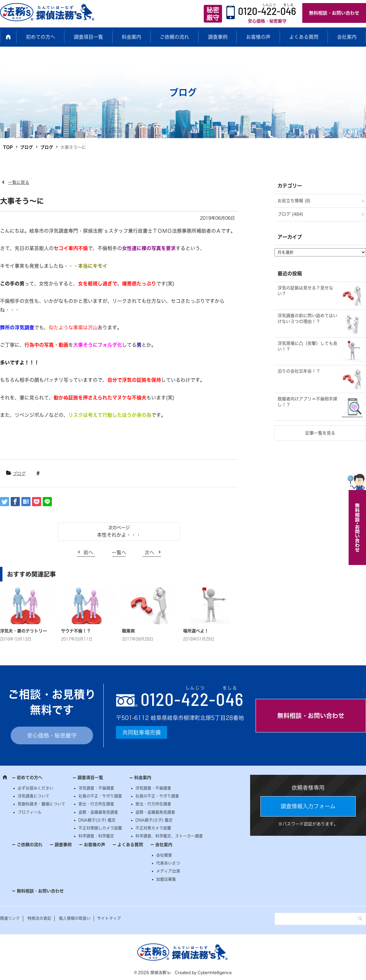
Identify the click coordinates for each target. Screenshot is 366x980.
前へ (88, 553)
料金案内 (131, 37)
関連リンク (10, 918)
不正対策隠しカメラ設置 (100, 828)
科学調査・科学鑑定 (96, 836)
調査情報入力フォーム (308, 806)
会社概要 (164, 855)
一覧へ (119, 553)
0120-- (192, 699)
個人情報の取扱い (75, 918)
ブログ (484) (290, 214)
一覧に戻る (19, 182)
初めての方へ (41, 37)
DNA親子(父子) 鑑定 (97, 820)
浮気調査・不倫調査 (96, 788)
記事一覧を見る (320, 433)
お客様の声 (258, 37)
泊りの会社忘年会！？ (299, 371)
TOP (8, 147)
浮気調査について (34, 796)
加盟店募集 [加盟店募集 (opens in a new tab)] (166, 879)
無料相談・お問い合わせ (334, 13)
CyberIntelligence (215, 973)
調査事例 (218, 37)
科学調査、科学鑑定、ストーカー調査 (169, 836)
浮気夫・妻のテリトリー (23, 631)
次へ (149, 553)
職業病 (128, 631)
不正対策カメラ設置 (153, 828)
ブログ (27, 147)
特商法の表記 (39, 918)
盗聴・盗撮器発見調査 (98, 812)
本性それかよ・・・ (119, 535)
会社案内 (347, 37)
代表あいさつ (168, 863)
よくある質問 (304, 37)
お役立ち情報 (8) (294, 201)
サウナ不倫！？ (76, 631)
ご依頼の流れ (174, 37)
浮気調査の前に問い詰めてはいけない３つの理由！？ (307, 319)
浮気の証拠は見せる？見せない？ (305, 291)
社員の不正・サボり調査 (100, 796)
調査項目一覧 (88, 37)
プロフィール (30, 812)
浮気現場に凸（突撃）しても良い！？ (307, 346)
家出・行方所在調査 (96, 804)
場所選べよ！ (196, 631)
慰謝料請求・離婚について (41, 804)
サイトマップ (109, 918)
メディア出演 (168, 871)
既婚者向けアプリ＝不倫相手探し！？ (307, 402)
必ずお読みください (36, 788)
